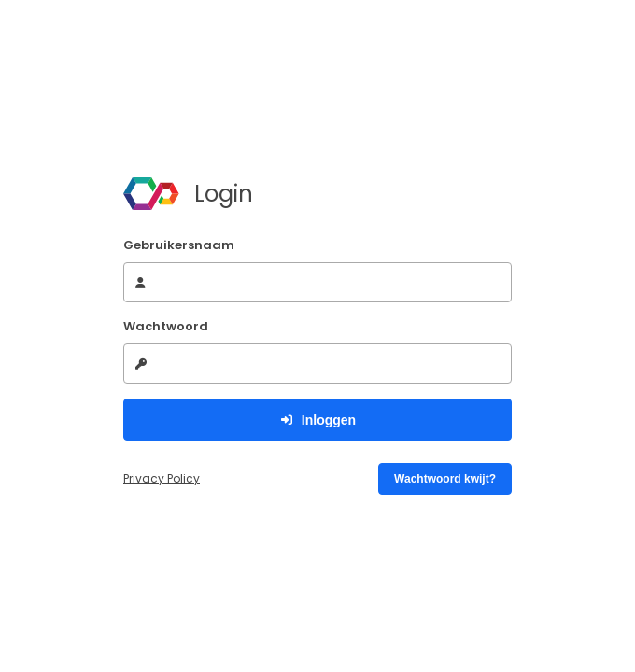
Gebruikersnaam (179, 245)
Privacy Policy (162, 478)
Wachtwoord (166, 326)
